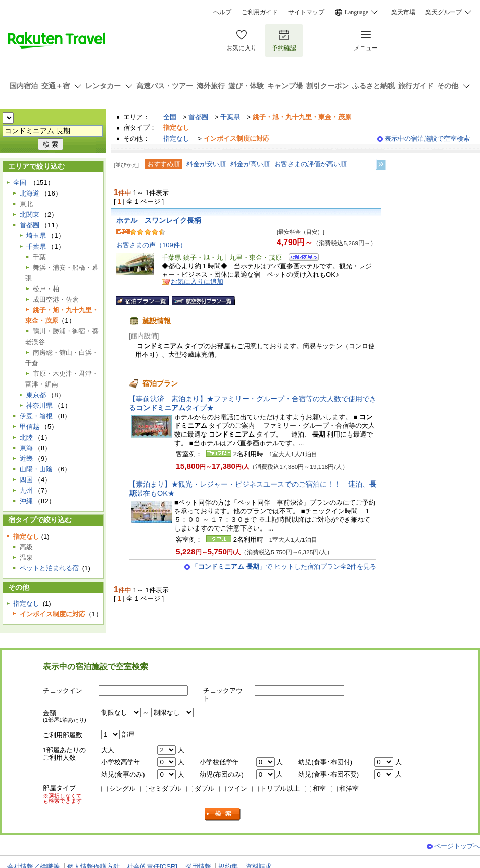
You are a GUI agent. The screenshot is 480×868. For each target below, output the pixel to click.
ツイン (237, 788)
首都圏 (198, 117)
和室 (319, 788)
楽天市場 (403, 12)
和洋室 (349, 788)
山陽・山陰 (36, 469)
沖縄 (26, 501)
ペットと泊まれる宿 (49, 568)
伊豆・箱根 (36, 416)
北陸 (26, 437)
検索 (223, 814)
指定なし (176, 139)
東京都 (36, 395)
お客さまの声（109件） (151, 245)
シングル (122, 788)
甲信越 (30, 427)
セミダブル (165, 788)
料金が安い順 (206, 164)
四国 (26, 480)
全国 (170, 117)
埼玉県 (36, 236)
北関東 (30, 214)
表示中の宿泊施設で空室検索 (427, 139)
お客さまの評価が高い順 (310, 164)
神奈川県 (39, 405)
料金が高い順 (250, 164)
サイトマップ (306, 12)
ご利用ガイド (260, 12)
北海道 (30, 193)
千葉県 (230, 117)
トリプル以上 (280, 788)
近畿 (26, 459)
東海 (26, 448)
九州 (26, 490)
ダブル (204, 788)
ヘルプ (222, 12)
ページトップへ (457, 846)
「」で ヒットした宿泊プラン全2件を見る (284, 567)
